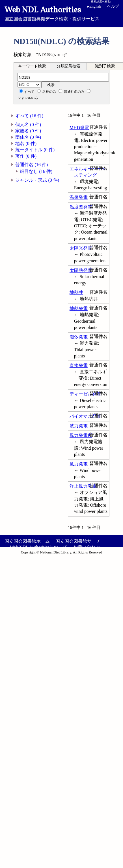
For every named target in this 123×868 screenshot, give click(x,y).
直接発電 (79, 365)
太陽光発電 (81, 248)
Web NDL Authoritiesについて (39, 547)
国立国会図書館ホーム (27, 541)
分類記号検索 (68, 66)
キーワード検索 (32, 66)
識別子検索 (105, 66)
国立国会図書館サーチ (78, 541)
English (94, 6)
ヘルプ (113, 6)
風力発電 (79, 464)
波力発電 (79, 426)
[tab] (32, 66)
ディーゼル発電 (85, 394)
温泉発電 (79, 197)
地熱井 (76, 292)
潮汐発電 (79, 337)
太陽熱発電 (81, 270)
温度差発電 (81, 207)
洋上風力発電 (83, 486)
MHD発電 (79, 128)
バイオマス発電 (85, 416)
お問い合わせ (87, 547)
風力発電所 (81, 435)
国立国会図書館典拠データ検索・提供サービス (61, 13)
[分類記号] (63, 77)
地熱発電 (79, 308)
